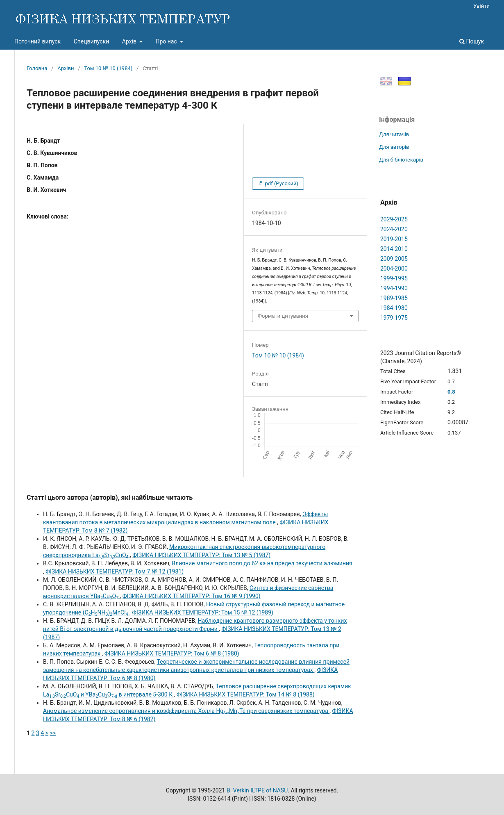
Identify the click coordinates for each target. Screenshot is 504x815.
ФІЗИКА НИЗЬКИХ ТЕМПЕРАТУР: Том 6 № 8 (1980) (172, 653)
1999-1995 (394, 278)
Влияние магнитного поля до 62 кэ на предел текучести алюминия (262, 563)
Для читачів (394, 134)
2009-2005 (394, 259)
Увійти (481, 6)
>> (53, 733)
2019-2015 (394, 239)
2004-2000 (394, 269)
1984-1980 (394, 308)
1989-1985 (394, 298)
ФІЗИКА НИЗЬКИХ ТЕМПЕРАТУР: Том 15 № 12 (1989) (203, 612)
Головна (37, 68)
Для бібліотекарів (401, 160)
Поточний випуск (37, 41)
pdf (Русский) (281, 183)
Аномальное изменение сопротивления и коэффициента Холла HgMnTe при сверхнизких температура (186, 711)
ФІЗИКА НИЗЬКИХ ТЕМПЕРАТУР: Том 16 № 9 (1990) (192, 596)
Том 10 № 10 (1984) (108, 68)
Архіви (66, 68)
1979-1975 (394, 318)
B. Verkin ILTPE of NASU (257, 790)
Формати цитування (283, 316)
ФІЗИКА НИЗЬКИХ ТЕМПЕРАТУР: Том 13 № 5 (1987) (201, 555)
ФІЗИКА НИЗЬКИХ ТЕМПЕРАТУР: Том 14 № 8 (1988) (246, 694)
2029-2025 (394, 219)
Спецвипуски (92, 41)
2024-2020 (394, 229)
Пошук (472, 41)
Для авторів (394, 147)
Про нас (167, 41)
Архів (130, 41)
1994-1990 (394, 288)
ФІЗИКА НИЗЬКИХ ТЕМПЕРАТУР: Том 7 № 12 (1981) (115, 571)
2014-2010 (394, 249)
